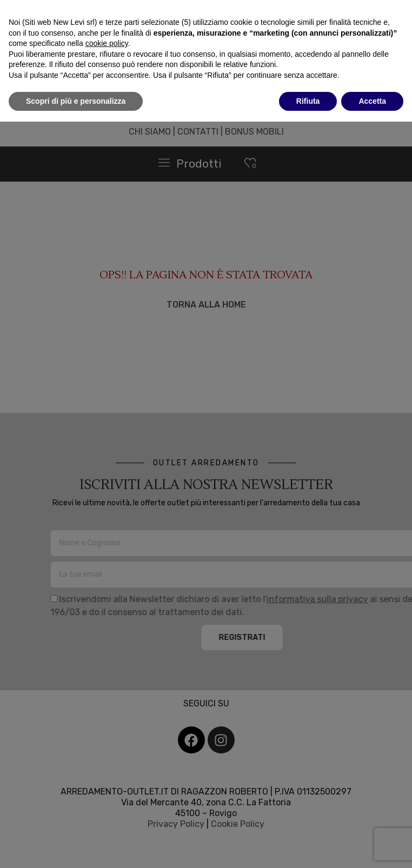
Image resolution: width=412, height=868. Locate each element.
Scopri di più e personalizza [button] (76, 101)
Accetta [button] (372, 101)
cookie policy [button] (107, 43)
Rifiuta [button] (308, 101)
